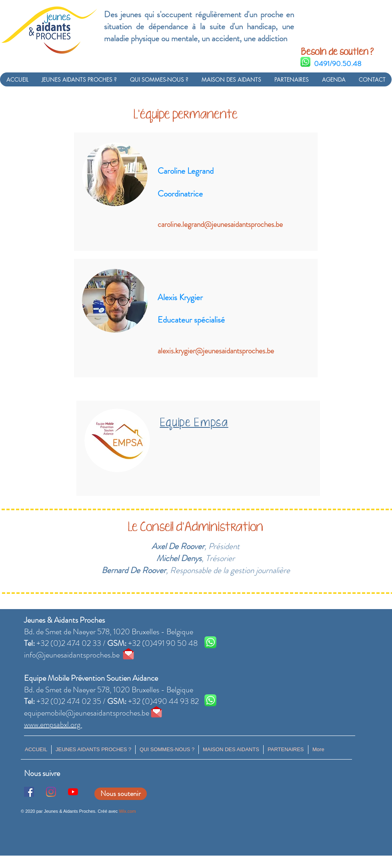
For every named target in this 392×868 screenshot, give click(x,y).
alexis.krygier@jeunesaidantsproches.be (216, 351)
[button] (79, 79)
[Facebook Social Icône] (29, 792)
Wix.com (127, 811)
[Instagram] (51, 792)
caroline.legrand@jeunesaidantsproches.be (220, 224)
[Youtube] (73, 792)
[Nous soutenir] (121, 794)
